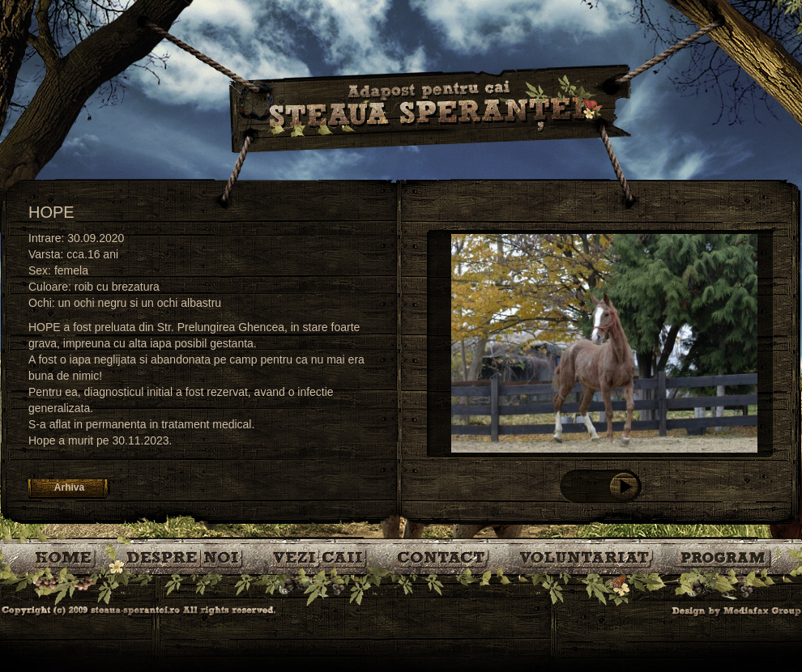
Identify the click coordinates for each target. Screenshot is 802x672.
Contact (444, 557)
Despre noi (186, 557)
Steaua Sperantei (429, 109)
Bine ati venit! (67, 557)
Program (725, 557)
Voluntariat (587, 557)
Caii (322, 557)
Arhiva (69, 487)
